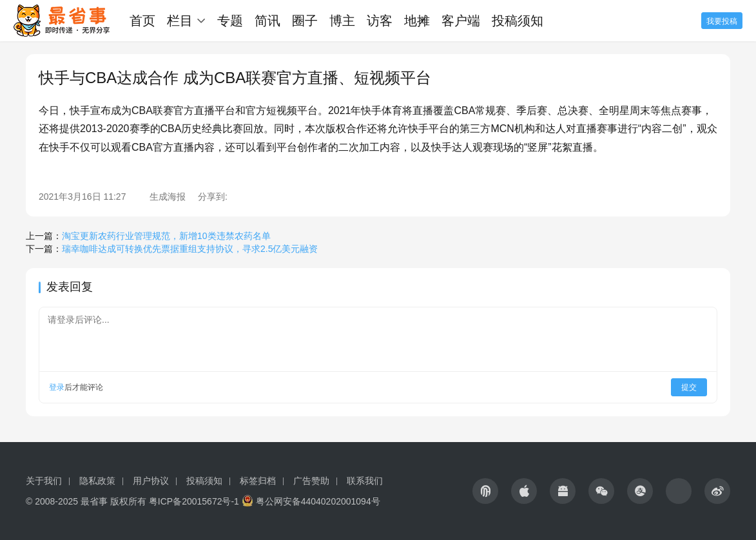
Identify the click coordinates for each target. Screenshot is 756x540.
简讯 (267, 21)
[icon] (485, 491)
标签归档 (258, 481)
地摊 (417, 21)
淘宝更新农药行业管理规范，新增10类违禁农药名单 (166, 236)
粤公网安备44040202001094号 (318, 501)
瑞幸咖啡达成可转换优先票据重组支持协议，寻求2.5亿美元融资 (190, 249)
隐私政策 (97, 481)
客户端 (461, 21)
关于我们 (44, 481)
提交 (689, 387)
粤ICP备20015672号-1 (194, 501)
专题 (230, 21)
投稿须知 (518, 21)
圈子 (305, 21)
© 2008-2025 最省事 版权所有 (86, 501)
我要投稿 (722, 21)
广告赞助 (311, 481)
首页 (142, 21)
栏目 (180, 21)
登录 (57, 387)
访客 (380, 21)
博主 (342, 21)
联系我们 (365, 481)
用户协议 (151, 481)
